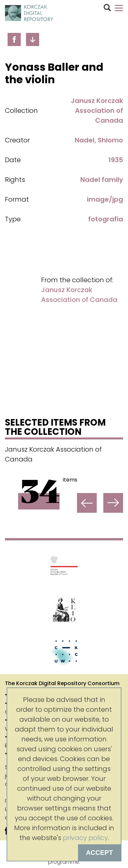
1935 (116, 160)
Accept (99, 853)
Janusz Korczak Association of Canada (97, 111)
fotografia (106, 219)
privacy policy (85, 838)
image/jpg (105, 199)
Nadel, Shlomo (99, 140)
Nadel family (102, 180)
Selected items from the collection (55, 428)
